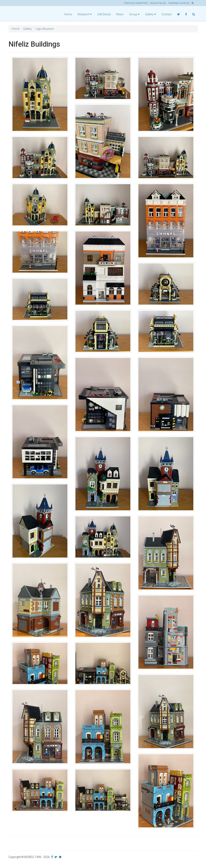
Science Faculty (158, 3)
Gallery (27, 30)
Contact (167, 14)
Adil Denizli (104, 14)
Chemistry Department (136, 3)
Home (68, 14)
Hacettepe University (179, 3)
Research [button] (85, 14)
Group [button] (134, 14)
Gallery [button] (150, 14)
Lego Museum (45, 30)
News (120, 14)
